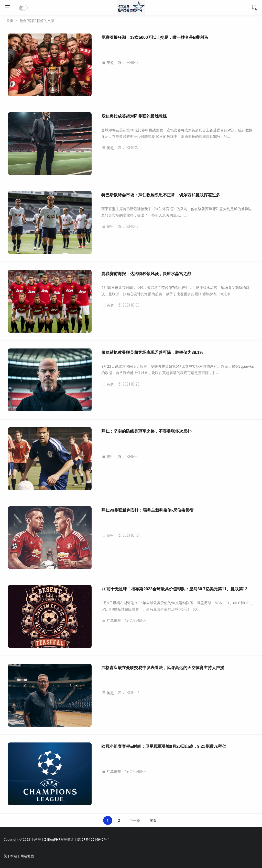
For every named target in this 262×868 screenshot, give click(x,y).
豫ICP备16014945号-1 (93, 839)
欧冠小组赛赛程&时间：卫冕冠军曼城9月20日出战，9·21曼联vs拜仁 (164, 746)
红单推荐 (111, 620)
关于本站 (10, 856)
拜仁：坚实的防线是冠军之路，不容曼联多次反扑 (146, 431)
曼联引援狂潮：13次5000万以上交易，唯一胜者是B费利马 (155, 37)
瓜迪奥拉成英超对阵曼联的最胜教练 (134, 116)
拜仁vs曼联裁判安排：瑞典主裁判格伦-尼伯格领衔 (147, 510)
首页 (10, 21)
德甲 (108, 226)
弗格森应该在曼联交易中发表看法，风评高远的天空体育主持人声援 (163, 668)
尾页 (153, 820)
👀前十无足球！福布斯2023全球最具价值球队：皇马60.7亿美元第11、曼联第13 (174, 589)
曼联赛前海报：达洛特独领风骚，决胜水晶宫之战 (146, 274)
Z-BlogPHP (52, 839)
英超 (108, 63)
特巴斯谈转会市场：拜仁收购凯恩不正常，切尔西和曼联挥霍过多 (161, 195)
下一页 (135, 820)
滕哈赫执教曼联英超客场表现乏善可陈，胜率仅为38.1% (152, 352)
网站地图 (27, 856)
